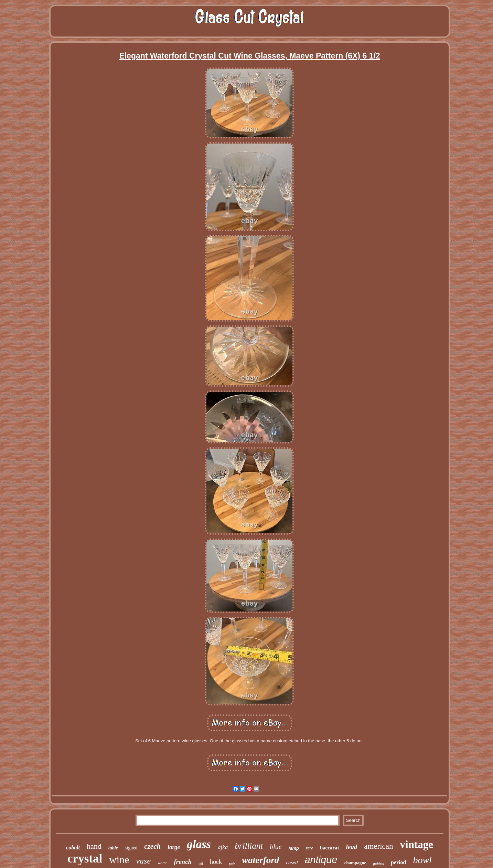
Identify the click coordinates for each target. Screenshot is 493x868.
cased (292, 862)
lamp (294, 848)
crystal (85, 859)
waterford (260, 860)
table (113, 848)
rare (309, 848)
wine (119, 860)
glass (199, 844)
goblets (378, 864)
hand (94, 846)
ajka (223, 847)
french (183, 862)
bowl (422, 860)
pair (232, 864)
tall (201, 864)
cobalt (73, 848)
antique (321, 860)
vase (143, 861)
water (162, 863)
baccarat (330, 848)
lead (352, 847)
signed (131, 848)
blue (276, 847)
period (398, 862)
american (378, 846)
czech (152, 846)
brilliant (249, 846)
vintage (417, 844)
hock (216, 862)
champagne (355, 863)
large (174, 847)
